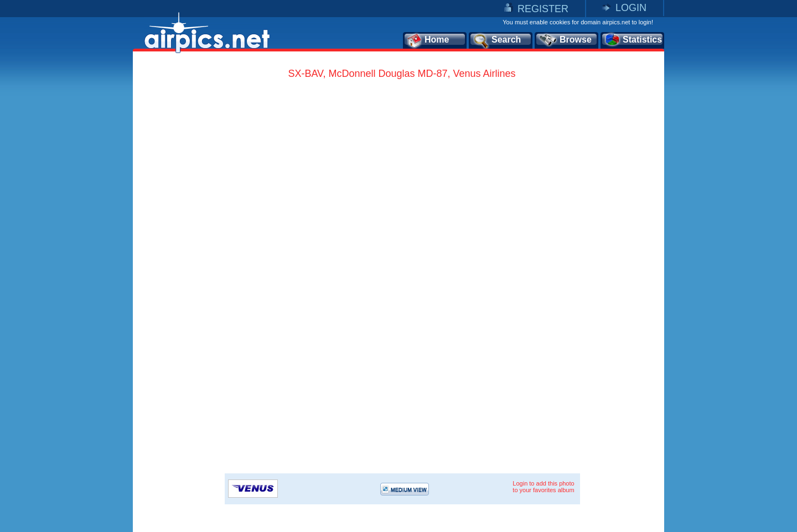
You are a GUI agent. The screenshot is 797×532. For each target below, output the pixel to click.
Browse (565, 40)
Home (428, 40)
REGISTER (543, 9)
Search (496, 40)
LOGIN (631, 8)
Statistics (633, 40)
